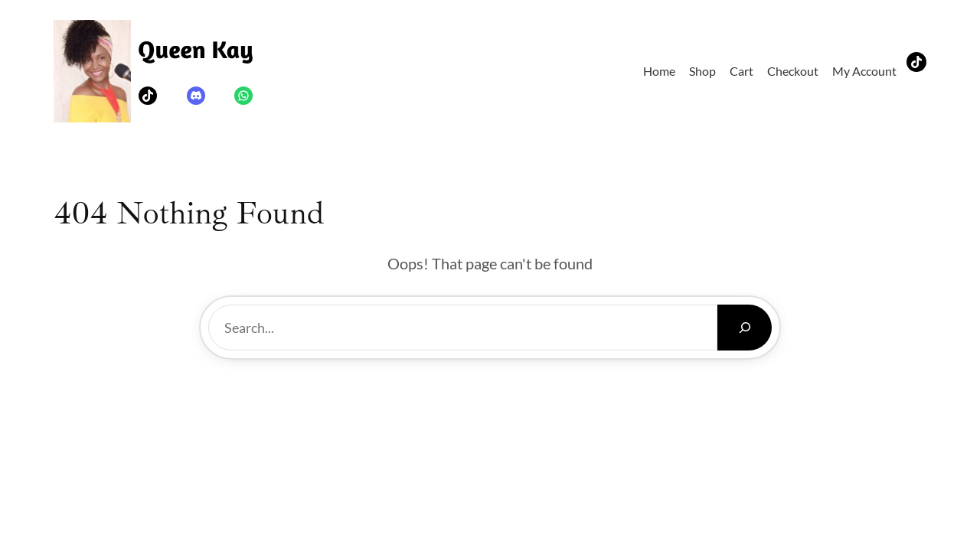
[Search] (745, 328)
